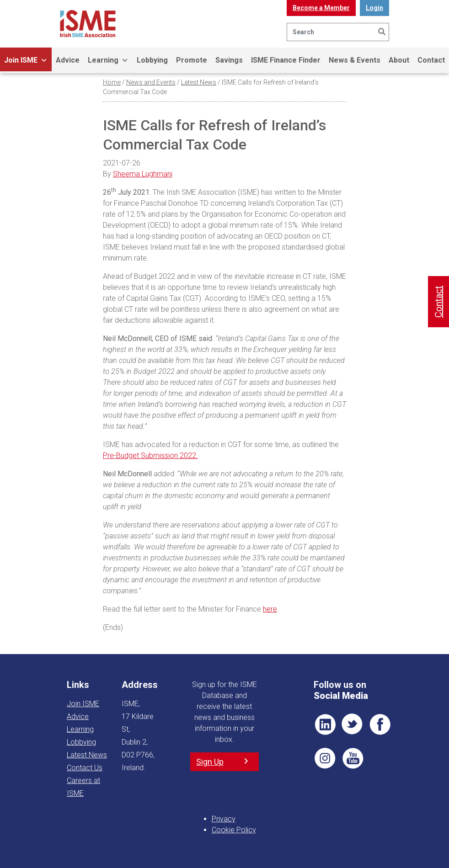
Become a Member (321, 8)
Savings (229, 60)
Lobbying (152, 60)
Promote (192, 60)
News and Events (151, 82)
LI (325, 724)
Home (112, 82)
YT (353, 758)
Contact (431, 60)
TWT (353, 724)
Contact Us (85, 768)
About (399, 60)
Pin (325, 758)
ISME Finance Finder (286, 60)
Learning (108, 60)
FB (380, 724)
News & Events (355, 60)
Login (374, 8)
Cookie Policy (234, 830)
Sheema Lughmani (143, 174)
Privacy (224, 819)
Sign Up (210, 762)
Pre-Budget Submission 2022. (150, 455)
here (270, 609)
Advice (68, 60)
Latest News (199, 82)
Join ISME (26, 60)
